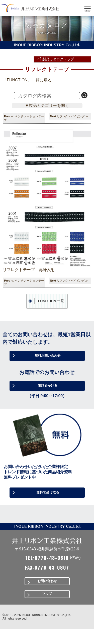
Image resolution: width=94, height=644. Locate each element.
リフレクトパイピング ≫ (72, 116)
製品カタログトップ (58, 59)
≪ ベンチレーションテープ (24, 118)
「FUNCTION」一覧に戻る (27, 80)
